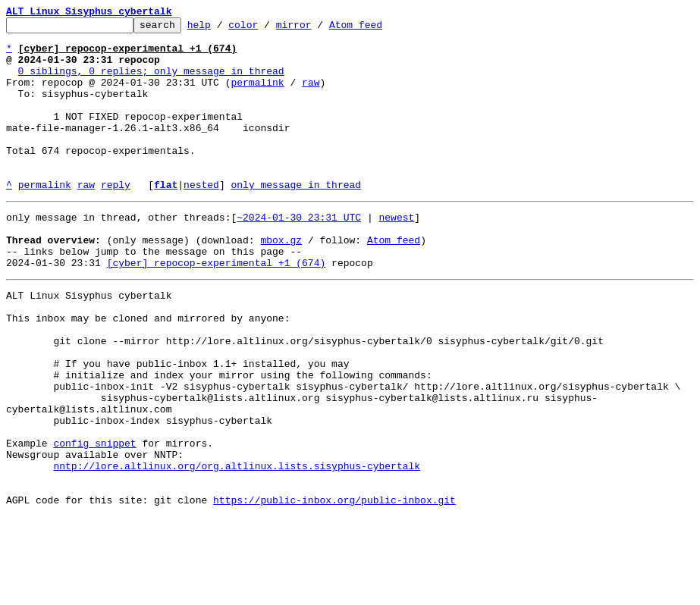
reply (116, 218)
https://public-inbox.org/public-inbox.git (334, 588)
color (267, 29)
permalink (257, 96)
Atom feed (379, 29)
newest (396, 253)
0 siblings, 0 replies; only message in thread (151, 82)
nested (201, 218)
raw (311, 96)
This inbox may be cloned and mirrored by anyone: (148, 370)
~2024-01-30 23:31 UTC (299, 253)
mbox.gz (281, 281)
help (223, 29)
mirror (317, 29)
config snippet (94, 520)
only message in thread (296, 218)
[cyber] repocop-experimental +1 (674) (217, 308)
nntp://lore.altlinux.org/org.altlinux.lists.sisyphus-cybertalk (237, 547)
